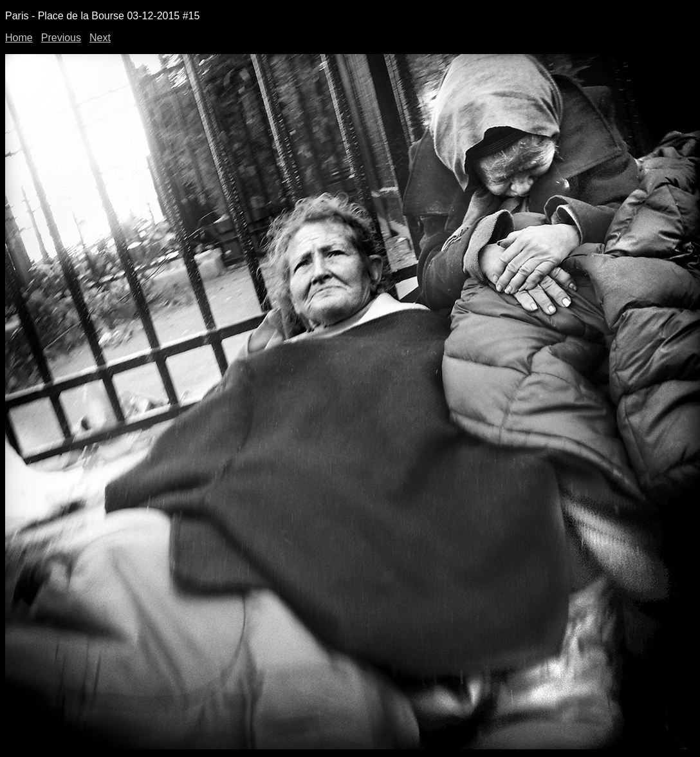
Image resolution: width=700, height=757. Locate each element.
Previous (61, 38)
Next (100, 38)
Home (19, 38)
